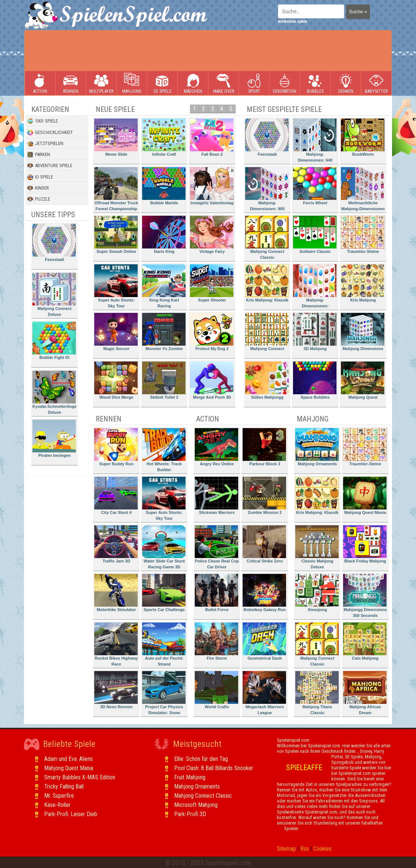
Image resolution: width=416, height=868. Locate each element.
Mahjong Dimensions (363, 332)
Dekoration (285, 83)
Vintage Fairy (212, 235)
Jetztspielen (45, 144)
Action (40, 83)
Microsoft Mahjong (196, 805)
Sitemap (286, 849)
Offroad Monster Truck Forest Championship (116, 189)
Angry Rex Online (216, 447)
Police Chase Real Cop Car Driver (217, 547)
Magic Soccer (116, 332)
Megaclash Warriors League (264, 693)
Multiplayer (101, 83)
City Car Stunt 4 (116, 496)
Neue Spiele (115, 109)
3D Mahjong (315, 332)
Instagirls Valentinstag (212, 186)
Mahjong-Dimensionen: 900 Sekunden (267, 190)
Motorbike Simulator (116, 593)
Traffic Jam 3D (116, 544)
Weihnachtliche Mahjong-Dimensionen (363, 189)
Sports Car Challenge (164, 593)
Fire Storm (216, 641)
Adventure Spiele (50, 166)
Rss (305, 849)
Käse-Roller (57, 805)
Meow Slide (116, 137)
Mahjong (132, 83)
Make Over (224, 83)
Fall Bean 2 (212, 137)
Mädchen (193, 83)
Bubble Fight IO (54, 341)
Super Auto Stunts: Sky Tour (116, 286)
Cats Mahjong (365, 641)
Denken (346, 83)
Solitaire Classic (315, 235)
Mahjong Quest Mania (365, 496)
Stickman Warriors (216, 496)
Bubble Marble (164, 186)
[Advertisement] (208, 51)
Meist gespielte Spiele (284, 109)
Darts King (164, 235)
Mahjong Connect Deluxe (54, 295)
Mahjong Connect (267, 332)
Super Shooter (212, 283)
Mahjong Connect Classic (267, 238)
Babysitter (376, 83)
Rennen (71, 83)
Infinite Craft (164, 137)
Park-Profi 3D (190, 814)
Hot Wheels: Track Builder (164, 450)
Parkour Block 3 (264, 447)
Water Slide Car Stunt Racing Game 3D (164, 547)
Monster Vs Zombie (164, 332)
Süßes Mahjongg (267, 380)
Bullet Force (216, 593)
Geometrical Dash (264, 641)
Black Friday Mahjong (365, 544)
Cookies (322, 849)
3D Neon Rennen (116, 690)
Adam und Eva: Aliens (68, 759)
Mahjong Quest (363, 380)
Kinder (38, 188)
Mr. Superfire (59, 796)
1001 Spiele (43, 121)
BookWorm (363, 137)
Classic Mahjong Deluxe (317, 547)
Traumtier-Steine (363, 235)
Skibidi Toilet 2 (164, 380)
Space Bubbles (315, 380)
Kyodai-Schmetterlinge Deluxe (54, 393)
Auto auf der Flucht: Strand (164, 644)
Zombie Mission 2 (264, 496)
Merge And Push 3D (212, 380)
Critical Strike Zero (264, 544)
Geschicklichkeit (50, 133)
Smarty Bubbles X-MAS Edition (80, 777)
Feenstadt (54, 243)
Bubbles (315, 83)
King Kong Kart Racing (164, 286)
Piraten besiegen (54, 439)
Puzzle (39, 199)
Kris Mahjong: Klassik (267, 283)
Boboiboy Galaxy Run (264, 593)
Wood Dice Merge (116, 380)
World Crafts (216, 690)
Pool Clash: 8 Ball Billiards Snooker (214, 768)
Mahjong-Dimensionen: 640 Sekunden (315, 142)
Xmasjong (317, 593)
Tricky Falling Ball (64, 786)
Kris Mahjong (363, 283)
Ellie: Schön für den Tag (201, 759)
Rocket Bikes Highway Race (116, 644)
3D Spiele (163, 83)
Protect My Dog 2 (212, 332)
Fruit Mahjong (190, 777)
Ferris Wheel (315, 186)
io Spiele (40, 177)
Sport (254, 83)
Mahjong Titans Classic (317, 693)
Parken (39, 155)
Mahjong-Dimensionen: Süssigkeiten (315, 287)
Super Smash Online (116, 235)
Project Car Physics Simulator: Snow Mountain (164, 694)
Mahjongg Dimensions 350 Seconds (365, 596)
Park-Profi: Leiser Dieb (71, 814)
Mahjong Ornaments (317, 447)
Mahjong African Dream (365, 693)
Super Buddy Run (116, 447)
